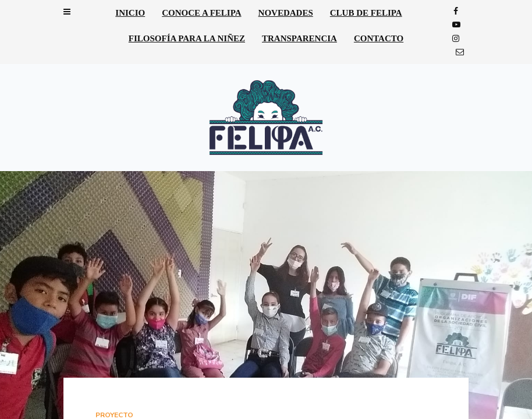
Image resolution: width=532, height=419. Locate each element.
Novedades (286, 13)
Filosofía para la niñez (187, 38)
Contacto (379, 38)
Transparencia (299, 38)
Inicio (130, 13)
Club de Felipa (366, 13)
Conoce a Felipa (201, 13)
